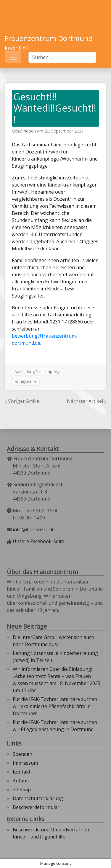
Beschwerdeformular (36, 807)
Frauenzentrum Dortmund (49, 38)
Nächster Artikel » (87, 401)
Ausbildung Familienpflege (38, 372)
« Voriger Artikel (22, 401)
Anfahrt (21, 781)
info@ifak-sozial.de (34, 529)
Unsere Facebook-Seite (38, 541)
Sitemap (22, 789)
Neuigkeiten (25, 382)
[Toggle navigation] (13, 57)
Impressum (25, 763)
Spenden (22, 754)
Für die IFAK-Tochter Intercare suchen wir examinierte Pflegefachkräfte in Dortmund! (55, 706)
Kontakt (22, 772)
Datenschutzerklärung (38, 798)
